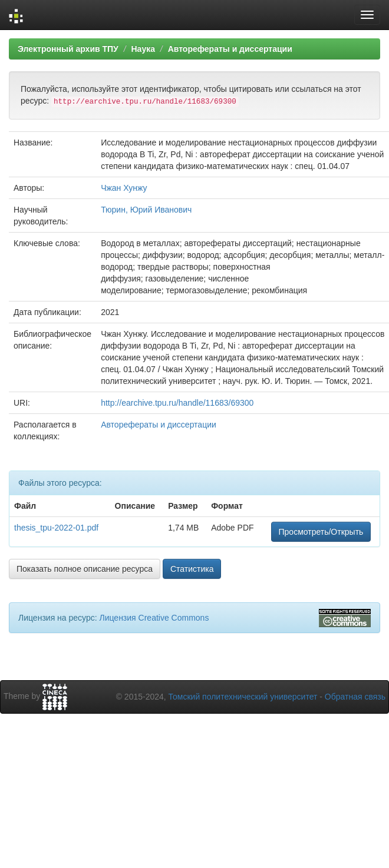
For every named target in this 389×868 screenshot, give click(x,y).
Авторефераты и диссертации (230, 49)
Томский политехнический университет (243, 697)
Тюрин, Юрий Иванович (146, 210)
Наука (143, 49)
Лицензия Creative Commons (154, 618)
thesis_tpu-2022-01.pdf (56, 528)
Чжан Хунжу (124, 188)
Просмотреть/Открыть (321, 532)
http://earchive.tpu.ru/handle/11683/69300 (177, 403)
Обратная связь (355, 697)
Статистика (192, 569)
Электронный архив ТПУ (68, 49)
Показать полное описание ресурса (85, 569)
